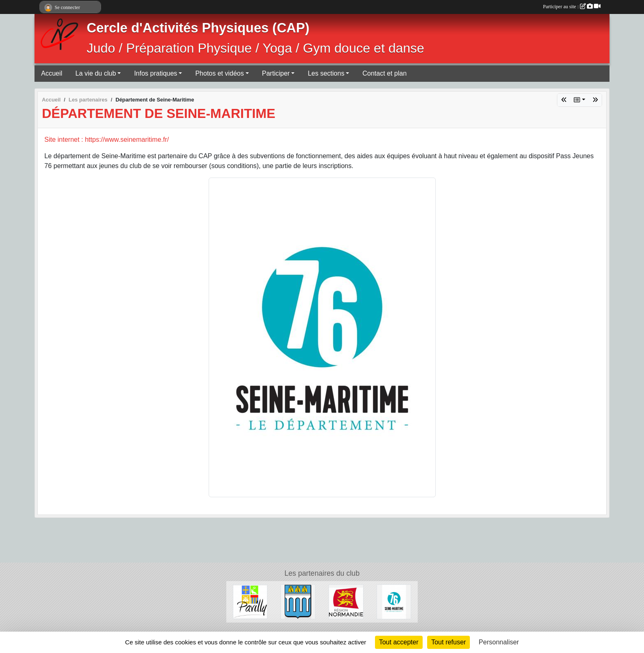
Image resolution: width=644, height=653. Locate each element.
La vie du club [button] (96, 73)
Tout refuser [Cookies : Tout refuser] (448, 642)
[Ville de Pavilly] (250, 601)
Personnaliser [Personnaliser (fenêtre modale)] (499, 642)
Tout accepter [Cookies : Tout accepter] (399, 642)
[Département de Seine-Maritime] (394, 601)
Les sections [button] (326, 73)
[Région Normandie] (346, 601)
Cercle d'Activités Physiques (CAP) (198, 28)
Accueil (52, 73)
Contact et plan (384, 73)
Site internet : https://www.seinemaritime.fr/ (107, 140)
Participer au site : (572, 7)
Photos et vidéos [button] (219, 73)
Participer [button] (276, 73)
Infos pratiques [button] (155, 73)
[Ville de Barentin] (298, 601)
